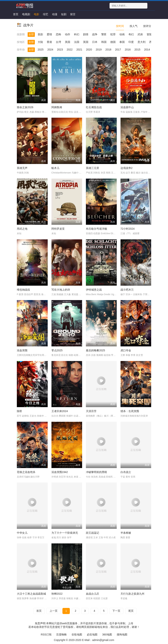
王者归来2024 (60, 411)
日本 (95, 42)
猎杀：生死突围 (130, 411)
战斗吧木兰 (127, 290)
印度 (131, 42)
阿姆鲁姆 (57, 107)
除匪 (19, 411)
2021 (79, 50)
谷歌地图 (77, 635)
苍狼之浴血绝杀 (26, 472)
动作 (68, 34)
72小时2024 (128, 229)
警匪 (104, 34)
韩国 (104, 42)
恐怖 (58, 34)
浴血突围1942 (60, 472)
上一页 (54, 611)
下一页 (116, 611)
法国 (77, 42)
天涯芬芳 (91, 411)
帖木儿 (55, 168)
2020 (89, 50)
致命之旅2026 (25, 107)
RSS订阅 (46, 635)
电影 (37, 14)
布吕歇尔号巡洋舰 (96, 229)
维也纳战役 (23, 290)
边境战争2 (127, 168)
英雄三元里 (93, 168)
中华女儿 (22, 533)
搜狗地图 (122, 635)
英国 (86, 42)
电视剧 (26, 14)
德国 (113, 42)
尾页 (131, 611)
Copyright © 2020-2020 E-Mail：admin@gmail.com (84, 640)
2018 (108, 50)
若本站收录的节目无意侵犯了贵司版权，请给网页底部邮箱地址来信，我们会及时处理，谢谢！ (84, 627)
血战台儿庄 (93, 594)
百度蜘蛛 (61, 635)
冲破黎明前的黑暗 (96, 472)
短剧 (64, 14)
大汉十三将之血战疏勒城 (31, 594)
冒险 (149, 34)
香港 (49, 42)
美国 (68, 42)
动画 (122, 34)
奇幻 (131, 34)
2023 (60, 50)
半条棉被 (126, 533)
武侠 (140, 34)
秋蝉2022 (57, 594)
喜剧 (40, 34)
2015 (137, 50)
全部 (31, 34)
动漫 (55, 14)
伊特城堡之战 (94, 290)
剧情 (86, 34)
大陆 (40, 42)
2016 (128, 50)
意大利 (142, 42)
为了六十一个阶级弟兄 (65, 533)
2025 (41, 50)
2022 (70, 50)
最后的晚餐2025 (95, 350)
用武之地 (22, 229)
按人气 (134, 26)
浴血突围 (22, 350)
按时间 (120, 26)
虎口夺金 (126, 350)
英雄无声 (22, 168)
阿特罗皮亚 (58, 229)
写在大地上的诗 (61, 290)
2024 (50, 50)
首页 (16, 14)
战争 (95, 34)
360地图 (107, 635)
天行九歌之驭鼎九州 (132, 594)
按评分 (147, 26)
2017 (118, 50)
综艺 (46, 14)
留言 (73, 14)
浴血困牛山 (127, 107)
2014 (147, 50)
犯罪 (113, 34)
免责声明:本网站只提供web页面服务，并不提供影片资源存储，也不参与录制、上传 (84, 623)
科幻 (77, 34)
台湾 (58, 42)
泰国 (122, 42)
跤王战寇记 (93, 533)
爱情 (49, 34)
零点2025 (57, 350)
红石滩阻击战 (94, 107)
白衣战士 (126, 472)
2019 (99, 50)
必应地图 (92, 635)
